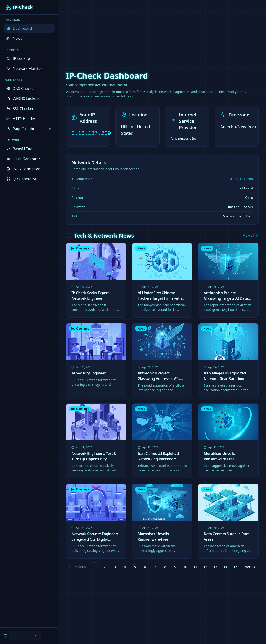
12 (205, 567)
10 (185, 567)
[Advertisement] (133, 32)
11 (195, 567)
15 (235, 567)
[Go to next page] (250, 567)
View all (251, 235)
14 (225, 567)
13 (215, 567)
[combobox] (25, 636)
